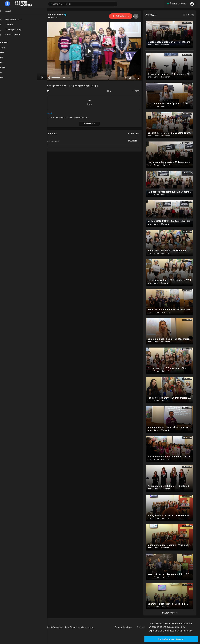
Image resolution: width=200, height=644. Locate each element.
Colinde (7, 68)
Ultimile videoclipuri (15, 20)
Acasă (10, 12)
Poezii (6, 53)
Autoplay (190, 15)
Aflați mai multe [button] (185, 631)
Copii (5, 58)
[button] (193, 4)
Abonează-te (121, 16)
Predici (6, 63)
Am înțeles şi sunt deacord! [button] (171, 639)
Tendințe (11, 25)
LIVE (5, 73)
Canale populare (14, 35)
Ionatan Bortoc (58, 15)
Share (90, 102)
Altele (6, 78)
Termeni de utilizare (124, 627)
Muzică (49, 113)
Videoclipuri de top (15, 30)
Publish (133, 141)
